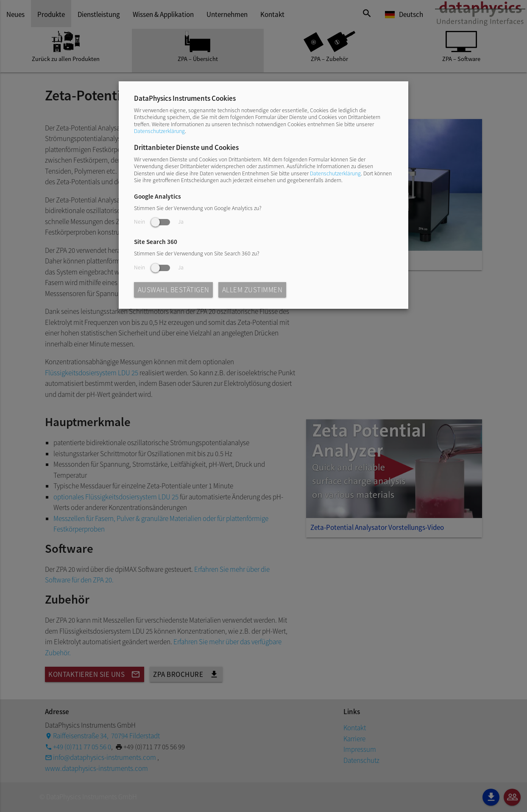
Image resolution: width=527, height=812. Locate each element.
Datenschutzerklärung (159, 131)
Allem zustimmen (252, 290)
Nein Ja (159, 222)
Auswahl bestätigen (174, 290)
